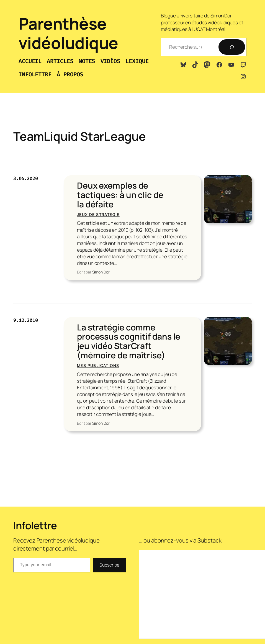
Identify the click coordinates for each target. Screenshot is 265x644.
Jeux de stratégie (98, 214)
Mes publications (98, 365)
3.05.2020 (26, 178)
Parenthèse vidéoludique (68, 33)
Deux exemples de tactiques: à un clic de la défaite (120, 195)
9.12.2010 (26, 320)
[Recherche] (232, 47)
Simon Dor (101, 272)
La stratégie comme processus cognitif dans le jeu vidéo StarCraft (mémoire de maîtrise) (129, 341)
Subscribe (109, 565)
